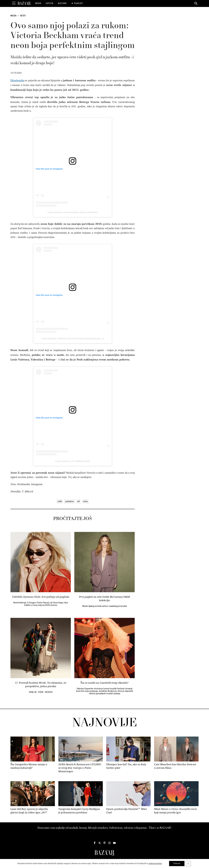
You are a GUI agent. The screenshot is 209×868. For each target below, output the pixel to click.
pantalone (70, 501)
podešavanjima (155, 863)
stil (78, 501)
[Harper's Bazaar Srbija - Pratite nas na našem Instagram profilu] (109, 843)
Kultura (62, 3)
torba (85, 501)
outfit (60, 501)
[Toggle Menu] (14, 3)
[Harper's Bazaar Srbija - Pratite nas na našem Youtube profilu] (114, 843)
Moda (38, 3)
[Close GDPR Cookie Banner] (188, 864)
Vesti (23, 16)
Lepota (49, 3)
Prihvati (177, 863)
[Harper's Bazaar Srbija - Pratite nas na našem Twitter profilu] (100, 843)
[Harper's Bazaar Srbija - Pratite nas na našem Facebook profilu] (95, 843)
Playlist (79, 3)
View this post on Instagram (49, 169)
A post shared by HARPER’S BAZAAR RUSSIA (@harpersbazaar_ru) (73, 339)
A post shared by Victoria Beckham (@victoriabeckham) (72, 212)
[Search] (196, 4)
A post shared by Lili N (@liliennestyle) (72, 461)
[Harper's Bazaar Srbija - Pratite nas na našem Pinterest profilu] (105, 843)
